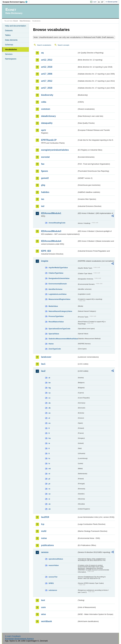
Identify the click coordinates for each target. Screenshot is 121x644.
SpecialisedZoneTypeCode (59, 329)
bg (50, 388)
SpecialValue (54, 334)
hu (50, 438)
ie (49, 443)
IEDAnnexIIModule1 (51, 213)
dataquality (47, 123)
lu (49, 458)
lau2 (43, 371)
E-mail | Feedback (13, 636)
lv (49, 463)
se (49, 494)
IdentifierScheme (55, 289)
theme (51, 344)
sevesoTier (53, 577)
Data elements (11, 40)
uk (49, 509)
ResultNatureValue (56, 322)
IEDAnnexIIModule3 (51, 231)
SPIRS (51, 583)
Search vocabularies (44, 45)
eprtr (44, 130)
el (49, 418)
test (43, 600)
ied (43, 206)
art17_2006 (47, 74)
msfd (44, 531)
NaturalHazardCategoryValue (60, 311)
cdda (44, 102)
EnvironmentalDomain (58, 284)
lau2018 (45, 517)
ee (49, 413)
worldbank (46, 621)
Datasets (9, 30)
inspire (45, 261)
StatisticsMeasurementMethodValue (63, 339)
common (46, 109)
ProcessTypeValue (56, 316)
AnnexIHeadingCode (57, 223)
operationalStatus (56, 559)
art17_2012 (47, 81)
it (49, 448)
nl (49, 474)
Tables (8, 35)
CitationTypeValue (56, 273)
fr (49, 433)
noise (44, 538)
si (49, 499)
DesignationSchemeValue (59, 278)
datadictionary (48, 116)
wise (43, 614)
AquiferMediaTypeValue (58, 268)
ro (49, 489)
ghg (43, 185)
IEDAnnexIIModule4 (51, 241)
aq (42, 53)
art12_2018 (47, 67)
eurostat (45, 157)
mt (50, 469)
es (49, 423)
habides (45, 192)
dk (49, 408)
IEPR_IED (46, 251)
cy (49, 393)
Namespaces (11, 59)
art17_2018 (47, 88)
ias (43, 199)
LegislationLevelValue (57, 294)
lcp (43, 524)
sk (49, 504)
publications (47, 545)
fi (49, 428)
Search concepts (64, 45)
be (49, 383)
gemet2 (45, 178)
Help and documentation (15, 26)
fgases (45, 171)
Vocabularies (11, 49)
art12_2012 (47, 60)
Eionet (16, 21)
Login (95, 2)
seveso (45, 552)
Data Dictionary (25, 21)
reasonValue (54, 565)
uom (43, 607)
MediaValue (53, 306)
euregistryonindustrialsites (55, 150)
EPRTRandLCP (49, 140)
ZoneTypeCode (55, 349)
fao (43, 164)
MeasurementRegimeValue (59, 299)
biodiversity (47, 95)
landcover (46, 357)
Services (9, 54)
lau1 (43, 364)
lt (49, 453)
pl (49, 479)
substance (53, 590)
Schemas (9, 45)
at (49, 378)
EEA (16, 2)
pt (49, 484)
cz (49, 398)
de (49, 403)
